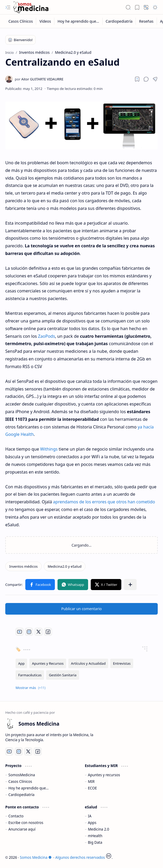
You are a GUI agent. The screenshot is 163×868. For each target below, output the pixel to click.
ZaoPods (47, 336)
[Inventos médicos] (23, 566)
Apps (92, 823)
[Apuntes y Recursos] (48, 663)
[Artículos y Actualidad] (88, 663)
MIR (91, 781)
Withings (49, 449)
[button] (8, 7)
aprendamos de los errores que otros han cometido (104, 502)
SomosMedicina (22, 775)
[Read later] (137, 79)
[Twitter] (39, 632)
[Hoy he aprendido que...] (78, 21)
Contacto (16, 816)
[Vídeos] (45, 21)
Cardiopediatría (21, 795)
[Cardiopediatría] (119, 21)
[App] (21, 663)
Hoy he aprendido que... (29, 788)
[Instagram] (29, 632)
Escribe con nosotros (26, 823)
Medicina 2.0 (99, 829)
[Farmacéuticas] (30, 675)
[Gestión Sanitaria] (63, 675)
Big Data (95, 842)
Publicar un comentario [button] (81, 609)
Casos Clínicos (20, 781)
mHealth (95, 836)
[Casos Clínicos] (21, 21)
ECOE (92, 788)
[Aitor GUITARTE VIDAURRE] (39, 79)
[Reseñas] (146, 21)
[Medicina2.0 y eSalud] (65, 566)
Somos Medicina (36, 857)
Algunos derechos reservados (80, 857)
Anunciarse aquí (22, 829)
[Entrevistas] (122, 663)
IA (90, 816)
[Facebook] (48, 632)
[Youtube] (20, 632)
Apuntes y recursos (104, 775)
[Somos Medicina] (31, 7)
